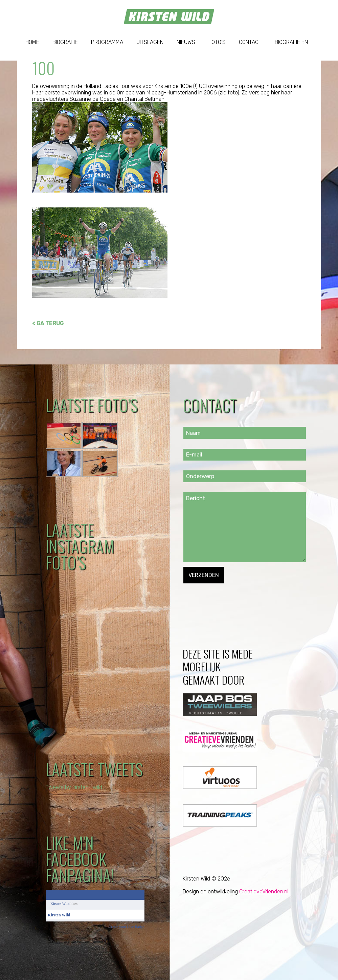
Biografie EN (291, 42)
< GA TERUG (48, 323)
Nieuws (186, 42)
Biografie (65, 42)
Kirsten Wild (60, 904)
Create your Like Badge (126, 927)
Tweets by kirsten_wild (74, 787)
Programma (107, 42)
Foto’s (217, 42)
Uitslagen (150, 42)
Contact (250, 42)
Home (32, 42)
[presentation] (235, 597)
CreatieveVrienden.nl (264, 892)
